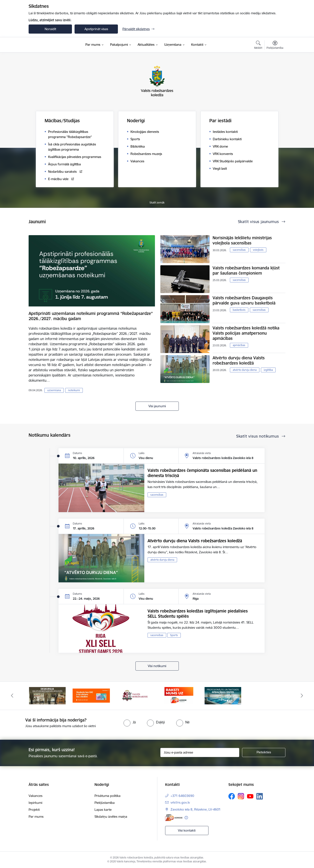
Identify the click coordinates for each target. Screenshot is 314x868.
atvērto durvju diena (245, 370)
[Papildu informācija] (186, 818)
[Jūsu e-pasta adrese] (200, 752)
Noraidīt (50, 29)
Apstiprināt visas (96, 29)
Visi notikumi (157, 666)
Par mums (36, 817)
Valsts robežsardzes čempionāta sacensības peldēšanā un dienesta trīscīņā (202, 473)
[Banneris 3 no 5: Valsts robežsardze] (135, 695)
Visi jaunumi (157, 406)
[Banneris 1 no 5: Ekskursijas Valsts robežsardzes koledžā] (47, 695)
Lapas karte (103, 810)
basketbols (239, 310)
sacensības (239, 250)
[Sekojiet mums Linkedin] (260, 796)
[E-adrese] (174, 818)
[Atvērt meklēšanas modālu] (258, 46)
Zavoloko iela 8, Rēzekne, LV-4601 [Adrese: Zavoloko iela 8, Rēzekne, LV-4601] (196, 809)
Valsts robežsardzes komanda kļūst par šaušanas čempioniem (246, 270)
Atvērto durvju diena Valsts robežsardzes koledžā (239, 360)
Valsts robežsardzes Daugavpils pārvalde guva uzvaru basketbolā (244, 300)
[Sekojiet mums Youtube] (250, 796)
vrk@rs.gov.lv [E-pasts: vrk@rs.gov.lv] (180, 802)
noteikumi (74, 390)
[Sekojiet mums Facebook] (232, 796)
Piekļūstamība (105, 803)
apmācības (239, 345)
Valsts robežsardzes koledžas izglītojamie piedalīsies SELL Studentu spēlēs (198, 614)
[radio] (130, 722)
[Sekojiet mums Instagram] (241, 796)
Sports (174, 635)
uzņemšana (54, 390)
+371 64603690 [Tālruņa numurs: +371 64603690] (182, 796)
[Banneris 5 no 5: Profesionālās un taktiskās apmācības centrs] (223, 695)
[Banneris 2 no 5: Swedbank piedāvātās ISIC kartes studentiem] (91, 695)
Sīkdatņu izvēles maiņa (111, 817)
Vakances (36, 796)
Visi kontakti (187, 830)
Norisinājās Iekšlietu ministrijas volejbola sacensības (242, 240)
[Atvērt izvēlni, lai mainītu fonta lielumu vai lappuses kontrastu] (275, 46)
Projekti (34, 810)
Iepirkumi (35, 803)
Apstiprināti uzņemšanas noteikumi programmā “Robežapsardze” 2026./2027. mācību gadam (91, 316)
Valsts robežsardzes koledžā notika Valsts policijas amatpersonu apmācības (246, 333)
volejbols (258, 250)
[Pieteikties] (264, 752)
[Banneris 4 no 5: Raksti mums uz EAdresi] (179, 695)
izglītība (268, 370)
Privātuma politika (107, 796)
